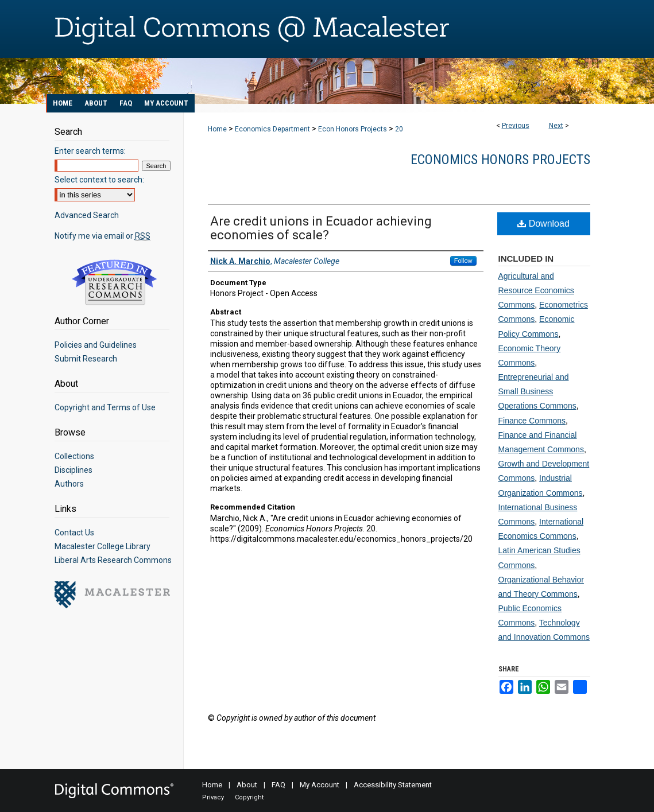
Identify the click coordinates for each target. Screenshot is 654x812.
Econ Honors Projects (353, 129)
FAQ (278, 785)
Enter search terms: (90, 151)
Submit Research (86, 359)
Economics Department (272, 129)
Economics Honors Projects (500, 160)
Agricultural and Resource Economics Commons (536, 290)
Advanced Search (87, 215)
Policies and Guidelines (96, 345)
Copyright (249, 797)
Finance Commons (532, 421)
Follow (463, 261)
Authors (69, 484)
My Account (320, 785)
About (247, 785)
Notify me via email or (102, 236)
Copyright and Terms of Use (105, 407)
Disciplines (73, 470)
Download (543, 224)
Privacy (213, 797)
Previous (516, 126)
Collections (74, 456)
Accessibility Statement (393, 785)
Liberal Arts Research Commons (113, 560)
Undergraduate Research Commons (115, 282)
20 (399, 129)
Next (556, 126)
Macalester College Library (102, 546)
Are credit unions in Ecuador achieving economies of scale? (321, 228)
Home (217, 129)
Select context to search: (99, 180)
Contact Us (74, 533)
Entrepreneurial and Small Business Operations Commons (537, 391)
